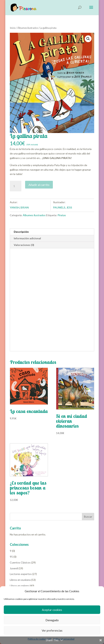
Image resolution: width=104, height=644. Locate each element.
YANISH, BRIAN (19, 208)
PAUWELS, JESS (63, 208)
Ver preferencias (52, 630)
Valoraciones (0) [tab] (24, 245)
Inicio (13, 28)
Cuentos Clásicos (20, 563)
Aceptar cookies (52, 610)
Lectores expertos (21, 574)
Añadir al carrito (39, 185)
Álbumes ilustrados (28, 28)
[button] (88, 39)
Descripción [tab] (21, 232)
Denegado (52, 620)
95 (11, 557)
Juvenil (14, 568)
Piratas (62, 215)
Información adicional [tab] (27, 238)
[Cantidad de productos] (15, 186)
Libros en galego (19, 586)
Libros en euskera (20, 580)
